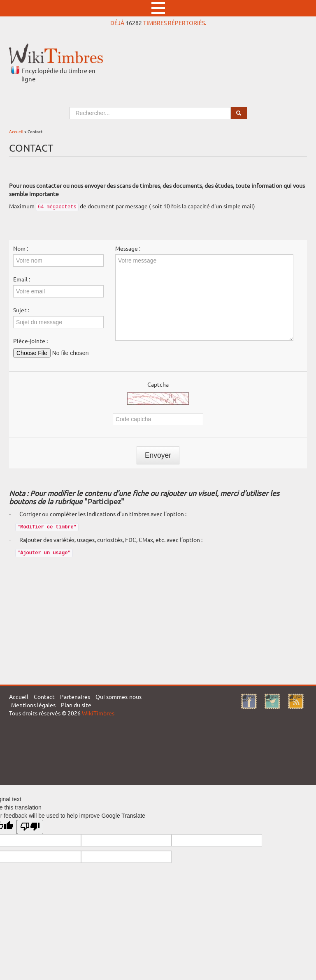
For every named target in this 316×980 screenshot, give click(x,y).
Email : (22, 279)
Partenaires (75, 696)
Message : (128, 248)
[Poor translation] (30, 827)
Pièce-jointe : (30, 341)
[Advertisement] (158, 619)
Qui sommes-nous (118, 696)
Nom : (21, 248)
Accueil (16, 131)
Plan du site (76, 705)
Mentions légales (33, 705)
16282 (134, 23)
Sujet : (21, 310)
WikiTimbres (98, 713)
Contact (44, 696)
